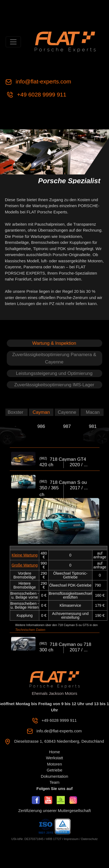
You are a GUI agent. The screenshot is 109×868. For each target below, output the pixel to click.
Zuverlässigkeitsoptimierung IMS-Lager (54, 385)
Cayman (41, 412)
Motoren (54, 764)
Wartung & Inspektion (54, 343)
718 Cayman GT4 (68, 459)
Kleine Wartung (25, 555)
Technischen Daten (30, 630)
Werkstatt (54, 758)
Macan (93, 412)
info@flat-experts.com (44, 81)
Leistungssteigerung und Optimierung (54, 373)
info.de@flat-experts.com (59, 731)
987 (67, 426)
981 (93, 426)
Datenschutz (89, 839)
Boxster (15, 412)
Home (54, 752)
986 (41, 426)
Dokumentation (55, 776)
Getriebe (54, 770)
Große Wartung (25, 565)
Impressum (71, 839)
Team (55, 782)
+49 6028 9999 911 (42, 94)
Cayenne (67, 412)
